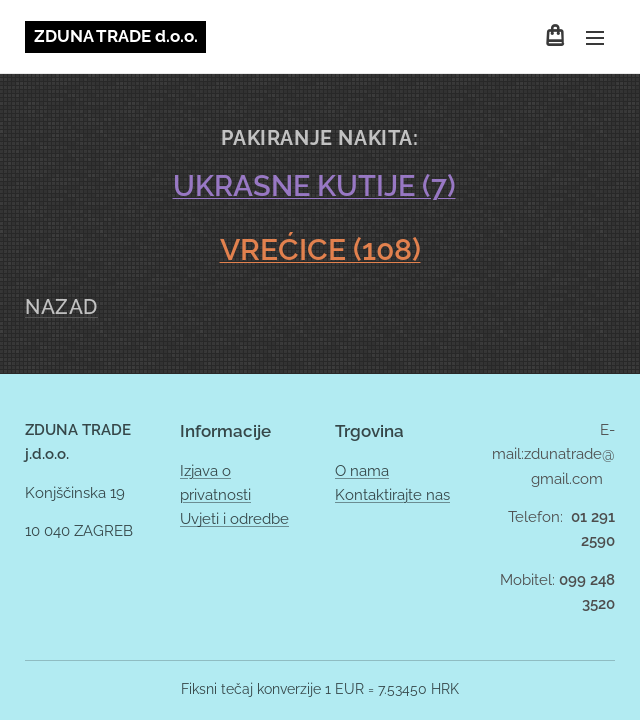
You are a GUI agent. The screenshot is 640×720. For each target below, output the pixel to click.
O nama (362, 471)
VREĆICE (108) (320, 249)
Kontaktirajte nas (392, 495)
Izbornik (595, 38)
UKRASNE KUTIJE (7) (314, 186)
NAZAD (61, 307)
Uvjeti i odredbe (234, 519)
